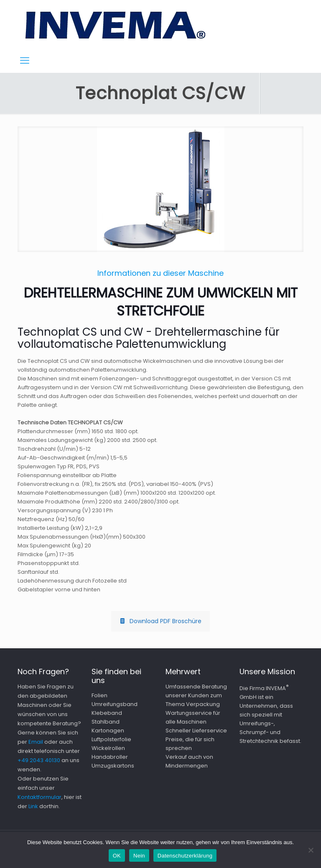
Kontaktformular (39, 797)
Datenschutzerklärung (185, 856)
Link (33, 806)
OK (117, 856)
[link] (160, 189)
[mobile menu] (25, 61)
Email (36, 742)
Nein (139, 856)
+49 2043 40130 (39, 760)
